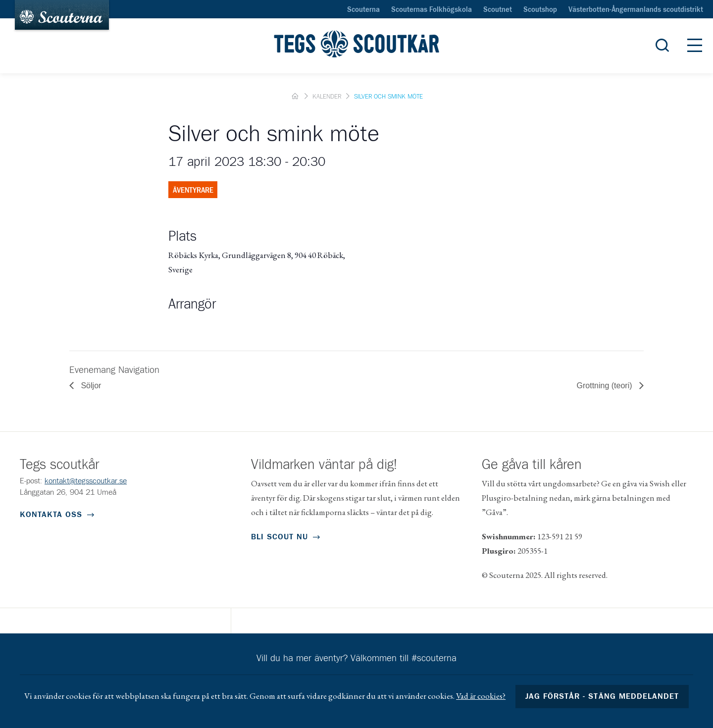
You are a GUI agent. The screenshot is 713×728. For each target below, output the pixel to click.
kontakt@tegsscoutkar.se (86, 481)
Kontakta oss (51, 515)
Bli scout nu (280, 537)
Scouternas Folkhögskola (432, 10)
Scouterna (363, 10)
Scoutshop (540, 10)
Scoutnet (498, 10)
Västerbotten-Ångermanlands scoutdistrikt (636, 10)
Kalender (327, 97)
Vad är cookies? (481, 696)
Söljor (90, 386)
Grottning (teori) (606, 386)
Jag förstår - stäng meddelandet (602, 696)
